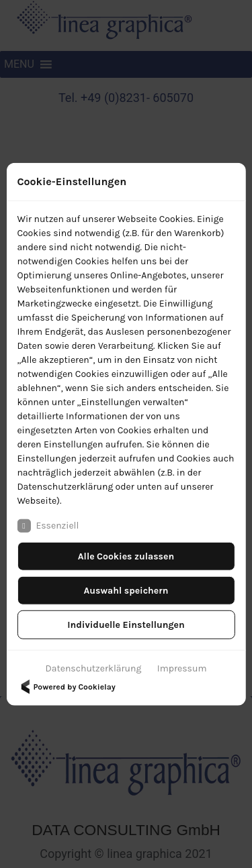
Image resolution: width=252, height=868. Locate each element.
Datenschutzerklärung (94, 668)
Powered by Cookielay (66, 686)
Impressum (182, 668)
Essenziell (48, 525)
